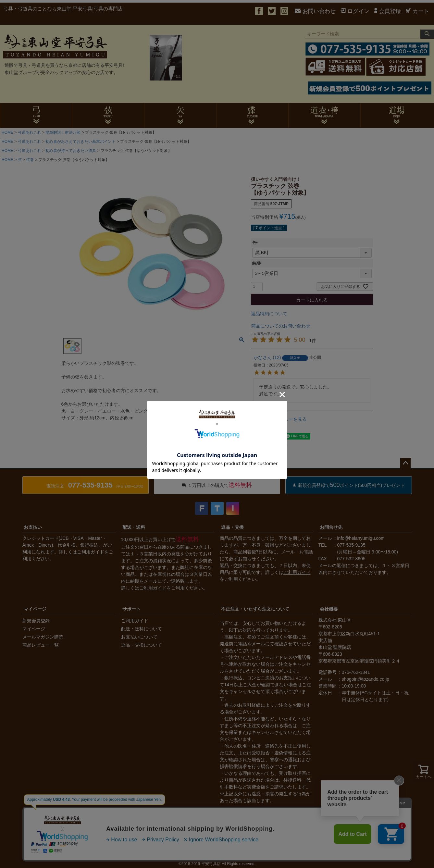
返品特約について (269, 314)
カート (417, 11)
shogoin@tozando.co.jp (366, 679)
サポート (131, 609)
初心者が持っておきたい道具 (71, 151)
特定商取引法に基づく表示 (81, 851)
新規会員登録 (36, 621)
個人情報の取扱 (132, 851)
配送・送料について (142, 629)
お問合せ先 (331, 527)
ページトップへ (405, 463)
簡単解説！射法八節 (63, 132)
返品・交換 (232, 527)
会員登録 (388, 11)
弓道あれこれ (30, 132)
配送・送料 (134, 527)
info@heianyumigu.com (361, 538)
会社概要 (329, 609)
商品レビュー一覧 (41, 645)
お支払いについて (139, 637)
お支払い (33, 527)
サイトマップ (169, 851)
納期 (258, 263)
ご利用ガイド (91, 552)
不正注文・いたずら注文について (255, 609)
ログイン (355, 11)
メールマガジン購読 (43, 637)
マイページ (35, 609)
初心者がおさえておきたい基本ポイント (81, 142)
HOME (7, 132)
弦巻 (30, 160)
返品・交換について (142, 645)
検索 (427, 34)
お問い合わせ (315, 11)
